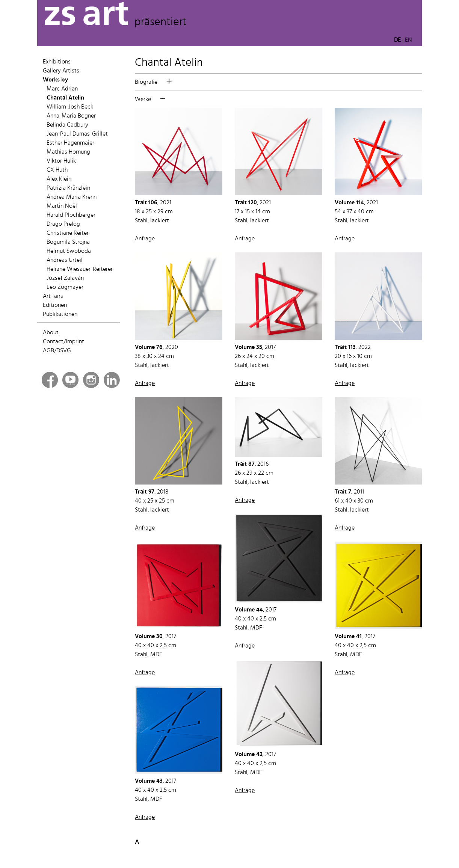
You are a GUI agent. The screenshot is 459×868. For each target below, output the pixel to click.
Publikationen (60, 314)
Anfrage (145, 239)
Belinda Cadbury (67, 125)
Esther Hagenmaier (70, 143)
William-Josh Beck (70, 107)
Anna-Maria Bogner (71, 116)
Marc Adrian (62, 89)
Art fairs (53, 296)
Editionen (55, 305)
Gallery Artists (61, 71)
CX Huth (57, 170)
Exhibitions (57, 62)
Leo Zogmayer (65, 287)
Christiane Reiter (68, 233)
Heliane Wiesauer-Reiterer (80, 269)
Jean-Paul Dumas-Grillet (77, 134)
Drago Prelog (63, 224)
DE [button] (397, 40)
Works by (55, 80)
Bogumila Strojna (68, 242)
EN (408, 40)
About (51, 333)
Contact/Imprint (63, 342)
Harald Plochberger (71, 215)
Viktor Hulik (61, 161)
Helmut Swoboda (69, 251)
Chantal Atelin (65, 98)
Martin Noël (62, 206)
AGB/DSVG (57, 351)
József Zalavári (65, 278)
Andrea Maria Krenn (72, 197)
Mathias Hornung (68, 152)
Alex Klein (59, 179)
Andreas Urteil (65, 260)
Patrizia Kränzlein (68, 188)
